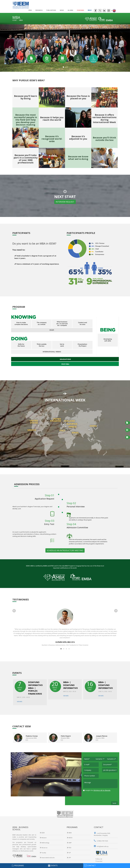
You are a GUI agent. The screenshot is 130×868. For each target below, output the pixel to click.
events (54, 866)
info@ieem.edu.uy (101, 846)
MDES (70, 838)
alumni (70, 10)
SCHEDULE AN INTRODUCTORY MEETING (65, 550)
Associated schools (47, 858)
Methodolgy (44, 843)
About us (43, 848)
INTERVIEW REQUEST (65, 202)
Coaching (80, 10)
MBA (69, 833)
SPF (69, 858)
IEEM (30, 10)
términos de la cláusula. (102, 790)
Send (114, 803)
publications (51, 10)
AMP (69, 843)
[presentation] (100, 797)
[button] (10, 47)
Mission (43, 838)
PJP (69, 853)
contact (91, 866)
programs (19, 866)
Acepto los (97, 790)
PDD (69, 848)
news (62, 10)
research (39, 10)
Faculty (43, 853)
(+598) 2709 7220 (101, 841)
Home (15, 20)
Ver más (20, 702)
